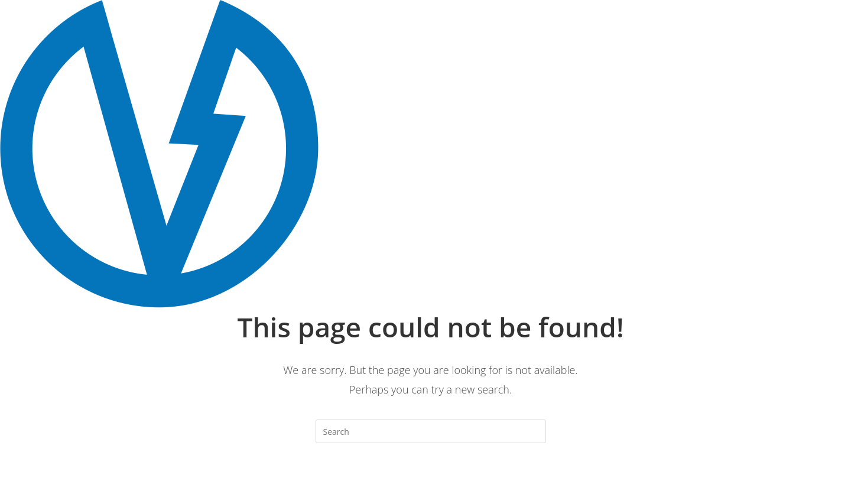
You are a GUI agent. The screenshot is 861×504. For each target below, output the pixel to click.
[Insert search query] (431, 431)
